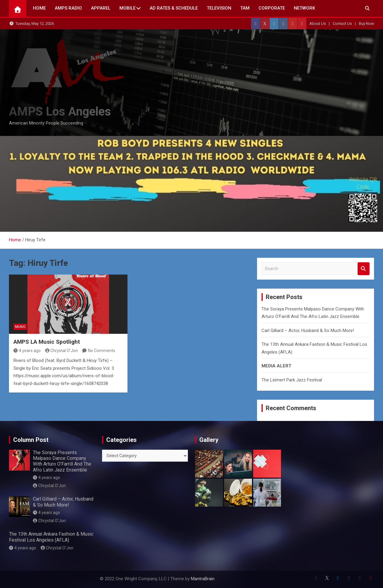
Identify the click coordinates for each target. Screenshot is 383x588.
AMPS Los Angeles (60, 112)
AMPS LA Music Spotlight (47, 342)
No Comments (102, 351)
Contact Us (342, 24)
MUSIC (20, 327)
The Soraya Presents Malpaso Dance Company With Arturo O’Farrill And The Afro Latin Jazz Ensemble (62, 461)
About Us (318, 24)
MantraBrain (203, 579)
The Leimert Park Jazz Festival (292, 380)
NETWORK (304, 8)
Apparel (101, 8)
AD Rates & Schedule (174, 8)
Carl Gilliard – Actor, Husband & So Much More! (308, 331)
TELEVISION (219, 8)
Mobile (127, 8)
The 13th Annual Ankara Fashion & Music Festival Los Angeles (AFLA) (51, 537)
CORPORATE (272, 8)
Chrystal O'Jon (62, 351)
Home (39, 8)
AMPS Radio (68, 8)
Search (364, 269)
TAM (245, 8)
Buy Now (366, 24)
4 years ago (27, 351)
